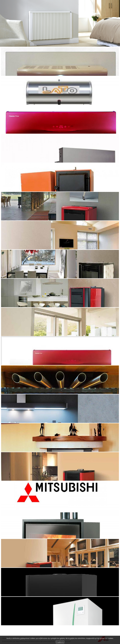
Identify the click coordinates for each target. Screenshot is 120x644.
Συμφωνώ (60, 642)
